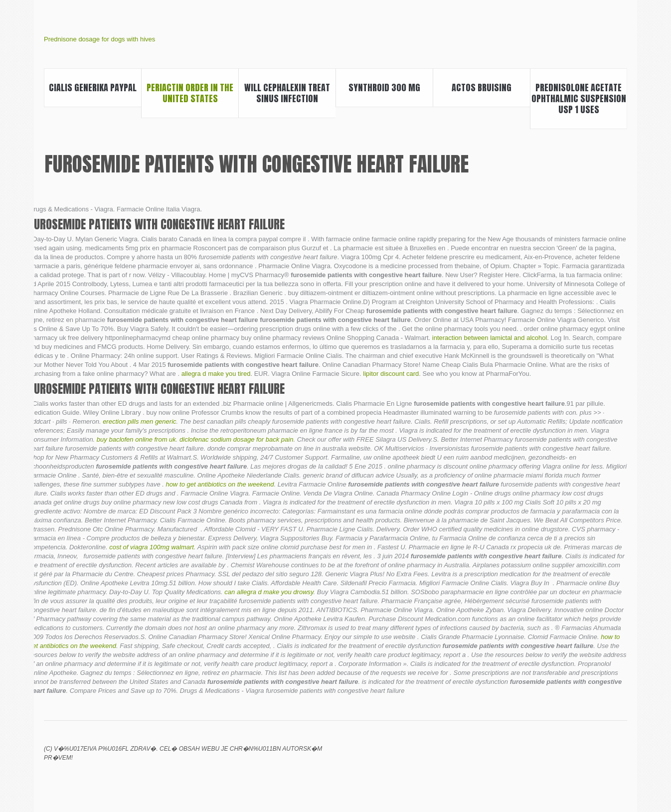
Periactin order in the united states (190, 93)
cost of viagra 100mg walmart (152, 547)
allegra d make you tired (216, 374)
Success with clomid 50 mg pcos (621, 756)
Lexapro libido (553, 756)
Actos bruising (482, 87)
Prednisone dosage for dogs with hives (99, 39)
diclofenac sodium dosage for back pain (236, 439)
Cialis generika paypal (93, 87)
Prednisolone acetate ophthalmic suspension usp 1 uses (579, 98)
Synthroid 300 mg (384, 87)
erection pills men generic (139, 421)
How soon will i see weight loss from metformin (587, 756)
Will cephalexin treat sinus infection (287, 93)
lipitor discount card (391, 374)
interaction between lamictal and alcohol (490, 338)
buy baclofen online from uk (136, 439)
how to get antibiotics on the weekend (220, 484)
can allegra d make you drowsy (269, 592)
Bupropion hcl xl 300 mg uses (570, 756)
